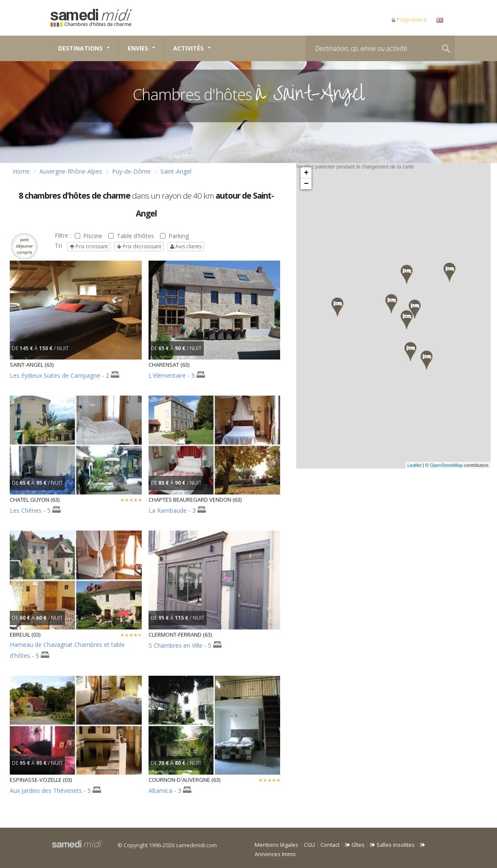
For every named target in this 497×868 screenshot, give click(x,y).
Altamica (160, 791)
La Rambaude (168, 510)
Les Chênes (26, 510)
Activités (188, 48)
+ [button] (306, 173)
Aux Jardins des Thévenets (46, 791)
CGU (309, 845)
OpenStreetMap (457, 465)
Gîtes (355, 845)
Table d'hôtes (131, 236)
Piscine (88, 236)
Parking (174, 236)
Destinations (80, 48)
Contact (330, 845)
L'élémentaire (167, 375)
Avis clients (186, 246)
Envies (138, 48)
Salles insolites (392, 845)
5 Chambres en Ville (175, 645)
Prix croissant (89, 246)
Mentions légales (277, 845)
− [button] (306, 184)
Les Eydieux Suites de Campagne (56, 375)
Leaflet (425, 465)
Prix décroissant (139, 246)
